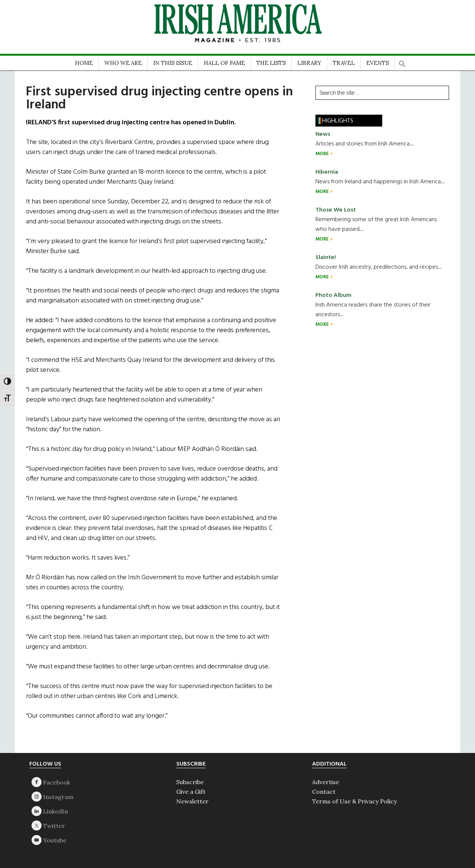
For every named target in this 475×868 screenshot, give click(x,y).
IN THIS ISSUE (173, 63)
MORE (323, 154)
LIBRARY (309, 63)
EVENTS (378, 63)
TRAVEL (344, 63)
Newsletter (192, 801)
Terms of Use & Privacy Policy (354, 801)
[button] (402, 61)
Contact (324, 792)
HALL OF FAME (224, 63)
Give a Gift (191, 792)
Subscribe (190, 782)
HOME (84, 63)
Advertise (326, 782)
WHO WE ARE (123, 63)
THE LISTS (271, 63)
